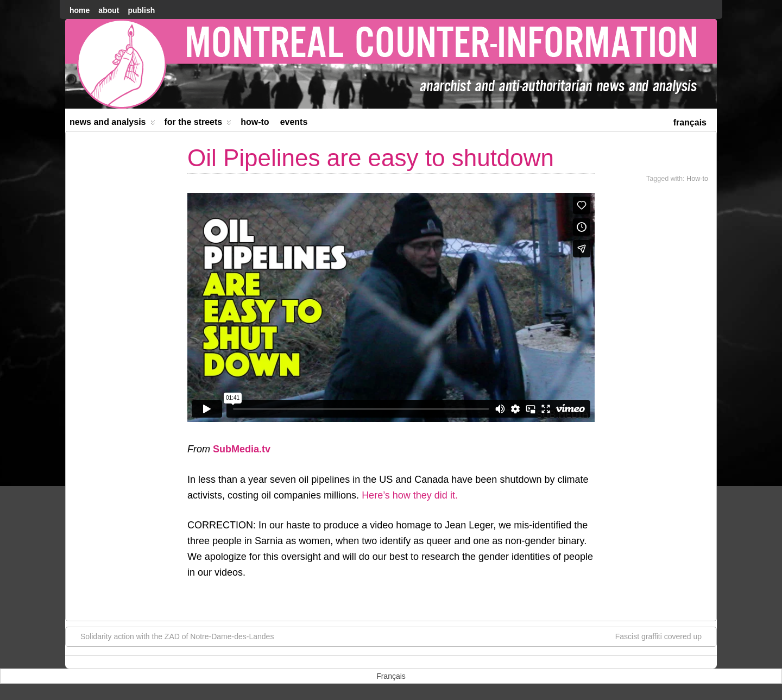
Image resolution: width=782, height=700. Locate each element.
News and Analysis (112, 124)
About (109, 10)
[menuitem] (690, 121)
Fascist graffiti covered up (664, 636)
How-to (255, 122)
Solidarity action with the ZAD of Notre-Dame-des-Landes (172, 636)
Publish (141, 10)
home (80, 10)
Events (294, 122)
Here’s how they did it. (410, 495)
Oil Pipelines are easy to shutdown (371, 158)
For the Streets (198, 124)
